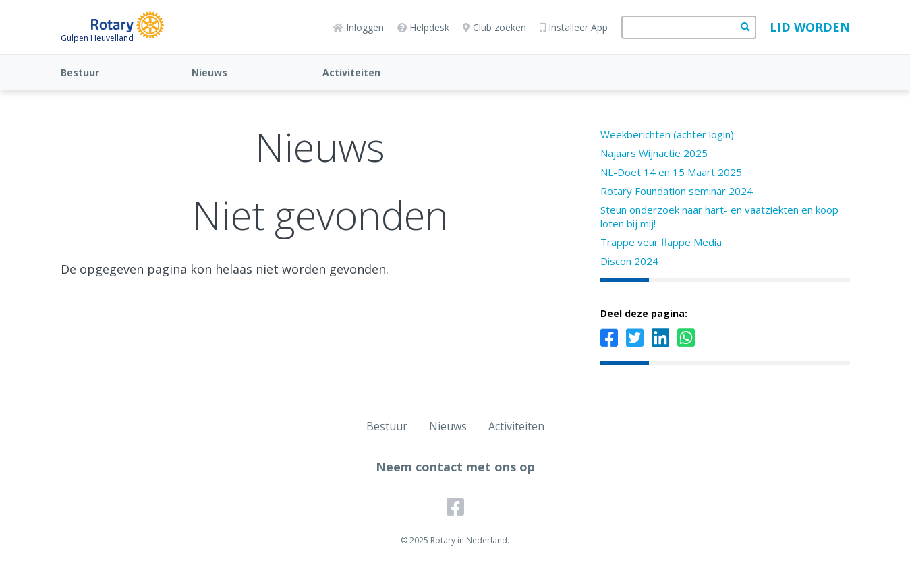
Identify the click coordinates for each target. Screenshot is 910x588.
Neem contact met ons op (455, 467)
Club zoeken (494, 27)
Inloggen (358, 27)
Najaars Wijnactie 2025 (654, 153)
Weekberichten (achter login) (667, 134)
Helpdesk (423, 27)
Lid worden (810, 27)
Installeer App (574, 27)
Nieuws (209, 72)
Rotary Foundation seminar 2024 (677, 191)
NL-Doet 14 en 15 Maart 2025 (671, 172)
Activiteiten (351, 72)
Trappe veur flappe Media (661, 242)
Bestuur (80, 72)
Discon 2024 (629, 261)
